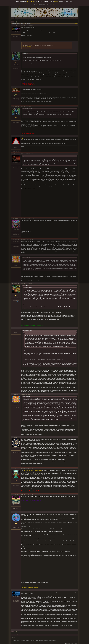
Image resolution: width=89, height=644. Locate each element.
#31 (22, 328)
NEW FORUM (31, 2)
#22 (22, 51)
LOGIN (71, 7)
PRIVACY (17, 7)
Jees (16, 590)
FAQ (13, 18)
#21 (22, 25)
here (33, 83)
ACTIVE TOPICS (74, 18)
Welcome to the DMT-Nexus (16, 20)
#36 (22, 512)
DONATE (22, 7)
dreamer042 (16, 512)
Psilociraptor (16, 240)
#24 (22, 106)
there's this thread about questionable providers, (33, 471)
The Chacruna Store (27, 44)
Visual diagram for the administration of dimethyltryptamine (31, 585)
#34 (22, 469)
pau (16, 136)
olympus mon (16, 51)
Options (76, 24)
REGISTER (75, 7)
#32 (22, 394)
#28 (22, 240)
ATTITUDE (34, 18)
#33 (22, 437)
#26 (22, 154)
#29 (22, 255)
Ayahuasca (41, 20)
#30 (22, 283)
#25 (22, 136)
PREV (12, 22)
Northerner (16, 494)
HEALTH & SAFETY (23, 18)
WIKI (16, 18)
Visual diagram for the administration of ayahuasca (30, 587)
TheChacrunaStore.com (27, 47)
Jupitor (16, 437)
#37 (22, 590)
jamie (16, 87)
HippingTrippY (16, 218)
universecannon (16, 283)
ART (29, 18)
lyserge (16, 154)
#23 (22, 87)
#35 (22, 494)
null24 (16, 469)
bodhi (16, 25)
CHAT (13, 7)
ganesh (16, 255)
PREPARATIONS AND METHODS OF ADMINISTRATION (30, 20)
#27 (22, 219)
